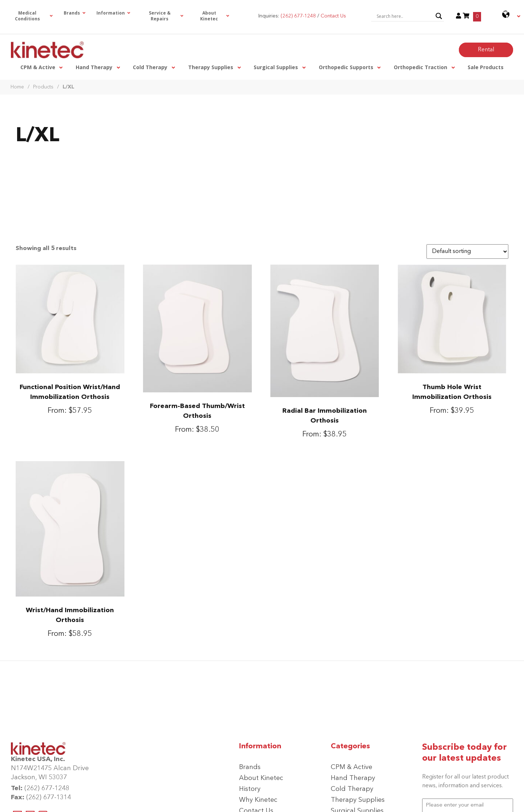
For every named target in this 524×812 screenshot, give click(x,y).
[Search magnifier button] (439, 16)
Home (17, 87)
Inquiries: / (302, 16)
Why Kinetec (258, 800)
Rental (486, 50)
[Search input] (404, 16)
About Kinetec (261, 778)
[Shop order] (467, 251)
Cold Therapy (352, 789)
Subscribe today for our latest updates (465, 753)
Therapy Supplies (358, 800)
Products (43, 87)
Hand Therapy (353, 778)
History (250, 789)
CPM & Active (352, 767)
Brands (250, 767)
